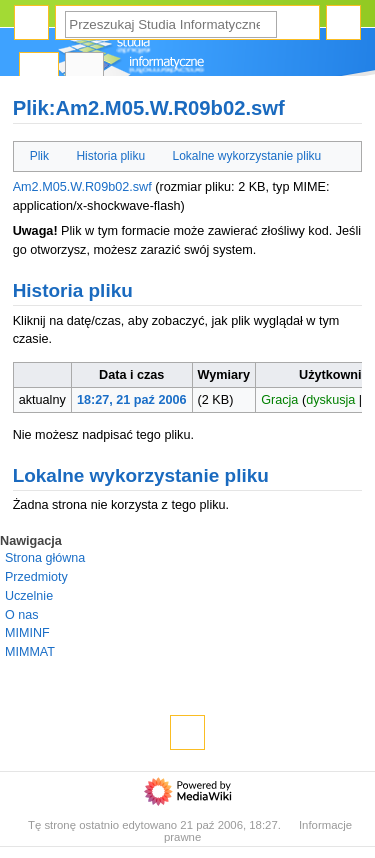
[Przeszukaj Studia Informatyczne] (171, 24)
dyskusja (330, 400)
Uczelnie (29, 596)
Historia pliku (110, 156)
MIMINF (27, 633)
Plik (39, 156)
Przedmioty (36, 577)
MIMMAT (30, 652)
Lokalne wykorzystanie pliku (247, 156)
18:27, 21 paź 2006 (132, 400)
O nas (21, 615)
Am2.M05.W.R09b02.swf (82, 187)
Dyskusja (85, 70)
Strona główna (45, 558)
